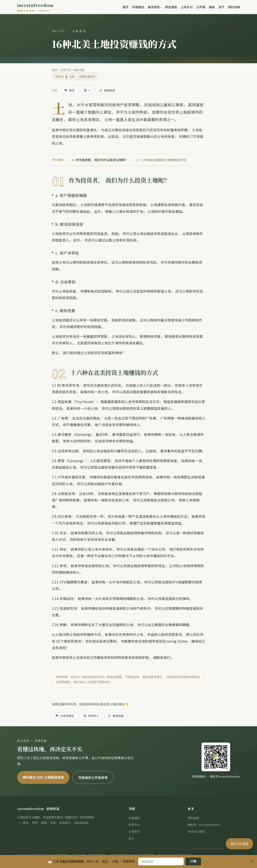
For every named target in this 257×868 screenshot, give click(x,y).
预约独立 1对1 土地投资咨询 (43, 777)
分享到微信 (65, 716)
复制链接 (107, 90)
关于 (221, 7)
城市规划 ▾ (155, 7)
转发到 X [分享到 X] (91, 716)
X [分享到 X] (87, 90)
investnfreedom (35, 8)
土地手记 (187, 7)
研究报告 (171, 7)
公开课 (201, 7)
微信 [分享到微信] (69, 90)
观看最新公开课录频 (93, 777)
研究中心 (134, 825)
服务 (212, 7)
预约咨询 (234, 7)
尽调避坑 (138, 7)
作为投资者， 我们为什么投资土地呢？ (100, 160)
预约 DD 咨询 (239, 857)
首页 (126, 7)
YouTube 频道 (196, 831)
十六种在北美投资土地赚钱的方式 (161, 160)
